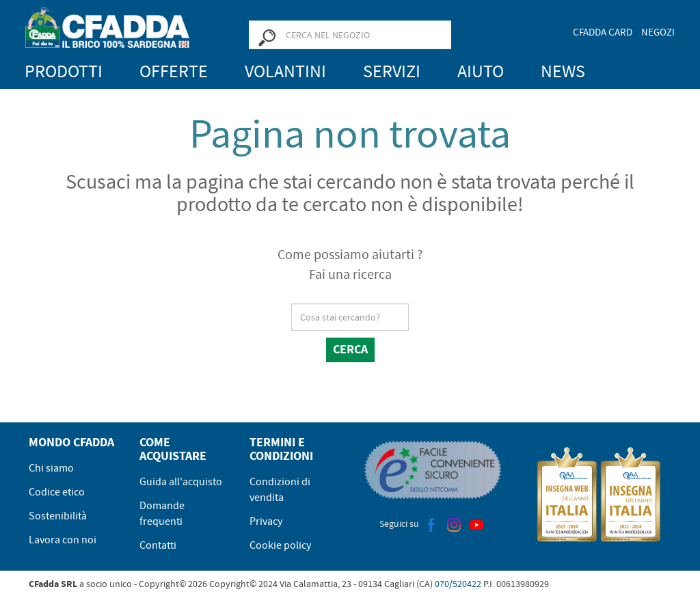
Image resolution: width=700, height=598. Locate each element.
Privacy (266, 521)
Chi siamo (51, 468)
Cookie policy (280, 545)
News (563, 71)
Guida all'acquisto (181, 482)
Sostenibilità (58, 516)
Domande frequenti (162, 514)
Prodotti (64, 71)
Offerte (174, 71)
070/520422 (458, 584)
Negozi (658, 32)
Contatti (158, 545)
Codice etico (57, 492)
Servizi (392, 71)
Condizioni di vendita (280, 490)
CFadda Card (603, 32)
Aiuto (481, 71)
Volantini (285, 71)
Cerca (350, 349)
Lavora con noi (63, 540)
